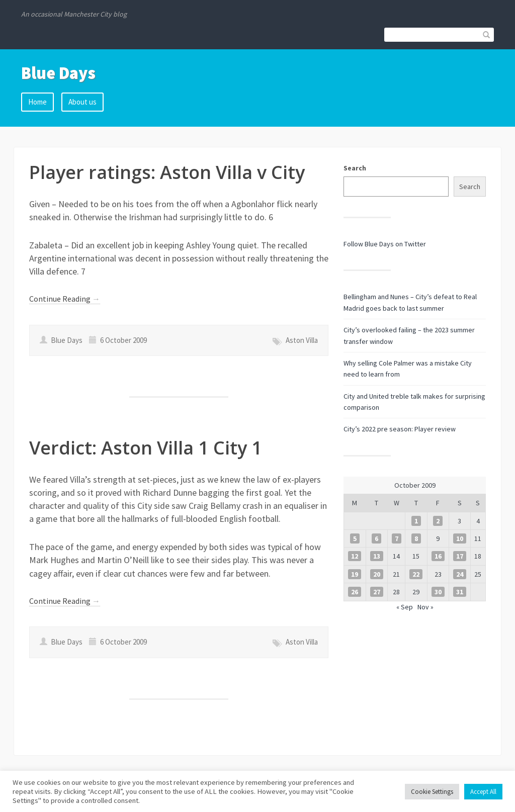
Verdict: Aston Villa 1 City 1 (146, 448)
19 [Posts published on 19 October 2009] (355, 574)
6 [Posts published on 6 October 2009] (376, 538)
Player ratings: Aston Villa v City (167, 172)
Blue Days (58, 73)
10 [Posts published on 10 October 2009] (460, 538)
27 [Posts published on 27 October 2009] (377, 592)
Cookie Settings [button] (432, 792)
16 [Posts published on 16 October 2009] (438, 556)
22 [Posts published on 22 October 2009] (416, 574)
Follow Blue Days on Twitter (385, 244)
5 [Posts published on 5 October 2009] (355, 538)
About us (82, 102)
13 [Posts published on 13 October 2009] (377, 556)
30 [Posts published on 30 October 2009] (438, 592)
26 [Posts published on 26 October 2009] (355, 592)
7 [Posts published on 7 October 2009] (397, 538)
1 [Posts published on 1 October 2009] (416, 521)
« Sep (405, 607)
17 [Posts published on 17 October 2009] (460, 556)
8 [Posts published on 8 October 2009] (416, 538)
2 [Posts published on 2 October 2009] (438, 521)
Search (355, 168)
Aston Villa (302, 340)
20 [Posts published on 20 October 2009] (377, 574)
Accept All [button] (483, 792)
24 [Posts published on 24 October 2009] (460, 574)
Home (37, 102)
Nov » (425, 607)
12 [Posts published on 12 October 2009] (355, 556)
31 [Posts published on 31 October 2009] (460, 592)
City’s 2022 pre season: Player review (400, 429)
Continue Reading (65, 299)
